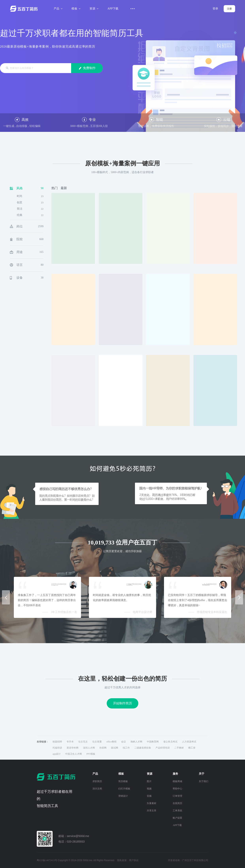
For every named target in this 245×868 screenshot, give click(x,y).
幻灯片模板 (124, 789)
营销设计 (123, 796)
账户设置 (177, 818)
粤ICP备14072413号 (47, 860)
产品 (58, 9)
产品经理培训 (163, 748)
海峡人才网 (136, 742)
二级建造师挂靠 (143, 748)
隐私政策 (122, 860)
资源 (93, 9)
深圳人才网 (89, 748)
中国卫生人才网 (73, 754)
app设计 (57, 754)
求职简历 (97, 781)
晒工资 (192, 748)
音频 (149, 796)
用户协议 (134, 860)
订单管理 (177, 796)
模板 (75, 9)
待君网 (103, 748)
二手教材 (179, 748)
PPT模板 (91, 754)
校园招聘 (57, 742)
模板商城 (177, 781)
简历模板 (123, 781)
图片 (149, 781)
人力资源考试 (189, 742)
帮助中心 (177, 789)
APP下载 (113, 9)
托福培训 (57, 748)
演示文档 (97, 789)
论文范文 (83, 742)
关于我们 (204, 781)
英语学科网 (73, 748)
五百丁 (25, 9)
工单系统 (177, 811)
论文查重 (97, 742)
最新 (64, 188)
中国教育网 (153, 742)
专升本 (70, 742)
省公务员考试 (170, 742)
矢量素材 (152, 803)
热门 (55, 188)
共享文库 (152, 811)
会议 (123, 742)
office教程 (111, 742)
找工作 (126, 748)
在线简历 (177, 803)
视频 (149, 789)
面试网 (115, 748)
